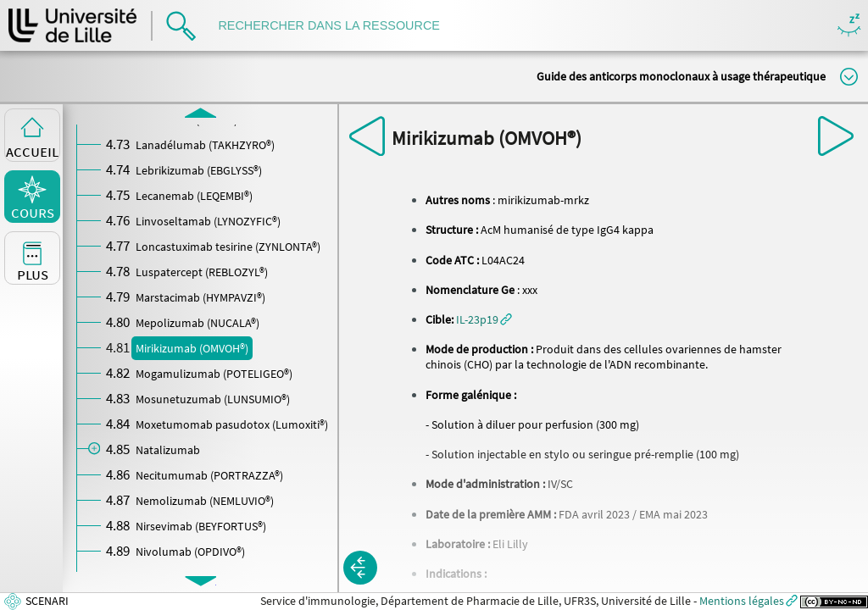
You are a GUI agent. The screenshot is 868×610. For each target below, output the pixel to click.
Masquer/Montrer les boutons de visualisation (849, 26)
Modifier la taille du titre (849, 77)
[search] (337, 26)
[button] (484, 319)
